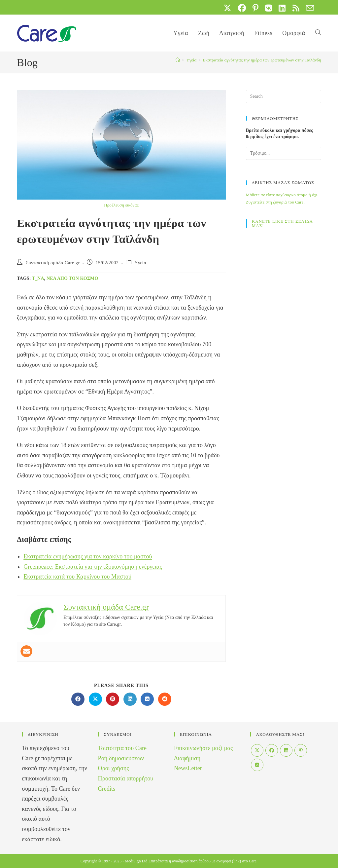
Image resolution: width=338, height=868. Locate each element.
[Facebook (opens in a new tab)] (242, 8)
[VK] (257, 765)
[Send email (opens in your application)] (308, 8)
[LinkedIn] (286, 750)
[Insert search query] (284, 96)
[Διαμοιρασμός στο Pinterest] (113, 699)
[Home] (178, 60)
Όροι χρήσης (114, 768)
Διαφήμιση (187, 758)
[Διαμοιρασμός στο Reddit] (165, 699)
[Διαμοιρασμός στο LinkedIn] (130, 699)
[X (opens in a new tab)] (227, 8)
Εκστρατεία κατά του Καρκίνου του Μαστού (77, 577)
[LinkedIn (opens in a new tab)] (282, 8)
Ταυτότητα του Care (122, 748)
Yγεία (140, 263)
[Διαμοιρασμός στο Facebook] (78, 699)
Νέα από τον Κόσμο (72, 278)
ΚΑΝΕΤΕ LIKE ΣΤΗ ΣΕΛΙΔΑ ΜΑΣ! (282, 223)
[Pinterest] (301, 750)
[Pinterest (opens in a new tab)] (255, 8)
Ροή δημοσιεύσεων (121, 758)
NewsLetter (188, 768)
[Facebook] (272, 750)
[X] (257, 750)
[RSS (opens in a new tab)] (296, 8)
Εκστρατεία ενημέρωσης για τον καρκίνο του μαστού (88, 556)
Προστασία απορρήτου (126, 778)
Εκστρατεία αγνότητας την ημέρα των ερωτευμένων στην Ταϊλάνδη (262, 60)
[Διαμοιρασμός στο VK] (147, 699)
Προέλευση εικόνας (121, 205)
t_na (38, 278)
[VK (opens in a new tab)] (269, 8)
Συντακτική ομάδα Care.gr (53, 263)
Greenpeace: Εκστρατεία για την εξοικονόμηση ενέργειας (93, 567)
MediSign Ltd (136, 861)
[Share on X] (95, 699)
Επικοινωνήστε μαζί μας (203, 748)
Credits (107, 789)
